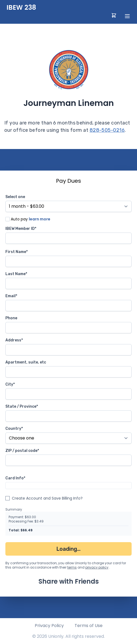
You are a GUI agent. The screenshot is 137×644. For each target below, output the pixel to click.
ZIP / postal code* (22, 451)
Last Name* (16, 274)
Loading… (68, 549)
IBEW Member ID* (21, 229)
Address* (14, 340)
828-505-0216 (107, 130)
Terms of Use (89, 626)
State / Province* (22, 406)
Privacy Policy (49, 626)
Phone (11, 318)
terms (72, 567)
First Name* (17, 252)
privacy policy (97, 567)
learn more (40, 219)
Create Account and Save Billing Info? (47, 498)
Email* (11, 296)
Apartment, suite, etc (26, 362)
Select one (15, 197)
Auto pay (19, 219)
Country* (14, 429)
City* (10, 384)
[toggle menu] (127, 16)
